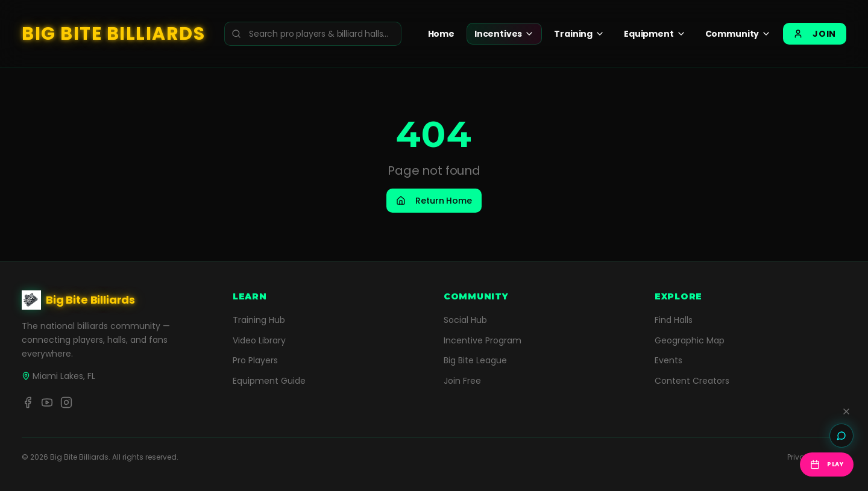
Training (579, 34)
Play (827, 464)
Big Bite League (475, 360)
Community (738, 34)
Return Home (434, 201)
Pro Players (255, 360)
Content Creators (692, 381)
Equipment (655, 34)
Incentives (504, 34)
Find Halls (674, 320)
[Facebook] (28, 402)
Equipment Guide (269, 381)
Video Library (259, 340)
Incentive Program (483, 340)
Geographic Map (690, 340)
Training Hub (259, 320)
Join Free (462, 381)
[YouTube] (47, 402)
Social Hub (465, 320)
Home (441, 34)
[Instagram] (66, 402)
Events (668, 360)
